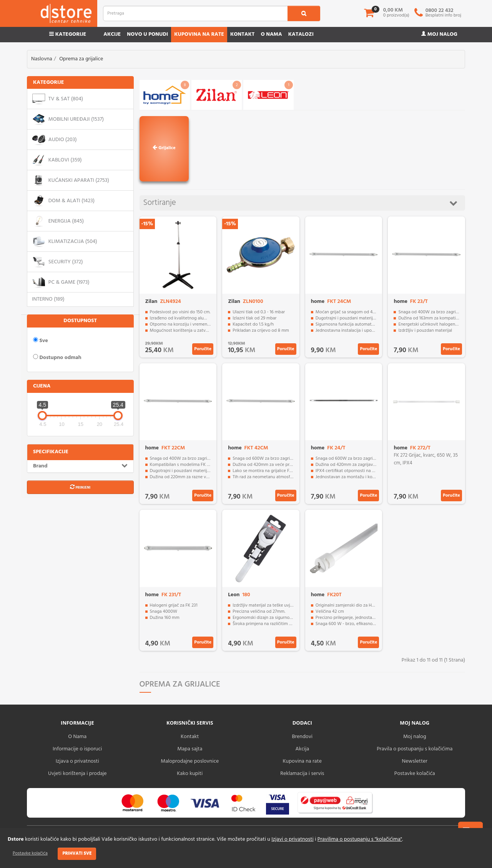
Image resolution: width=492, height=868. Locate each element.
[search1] (304, 13)
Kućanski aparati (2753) (71, 180)
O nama (271, 34)
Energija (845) (58, 221)
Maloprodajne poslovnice (190, 761)
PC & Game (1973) (61, 282)
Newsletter (415, 761)
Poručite (203, 349)
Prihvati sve (77, 853)
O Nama (77, 737)
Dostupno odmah (57, 358)
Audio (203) (54, 140)
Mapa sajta (190, 749)
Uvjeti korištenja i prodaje (77, 774)
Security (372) (57, 262)
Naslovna (42, 59)
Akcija (302, 749)
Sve (41, 341)
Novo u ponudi (147, 34)
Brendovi (302, 737)
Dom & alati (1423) (63, 201)
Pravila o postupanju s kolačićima (415, 749)
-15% (147, 224)
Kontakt (243, 34)
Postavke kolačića (30, 853)
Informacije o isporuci (77, 749)
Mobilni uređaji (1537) (68, 119)
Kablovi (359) (57, 160)
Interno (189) (48, 299)
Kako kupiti (190, 774)
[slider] (28, 394)
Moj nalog (439, 34)
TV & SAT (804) (57, 99)
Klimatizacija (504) (65, 241)
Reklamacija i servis (302, 774)
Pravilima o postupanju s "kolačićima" (360, 839)
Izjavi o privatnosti (292, 839)
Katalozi (301, 34)
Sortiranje (301, 203)
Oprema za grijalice (81, 59)
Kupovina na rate (199, 34)
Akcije (112, 34)
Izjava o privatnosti (77, 761)
